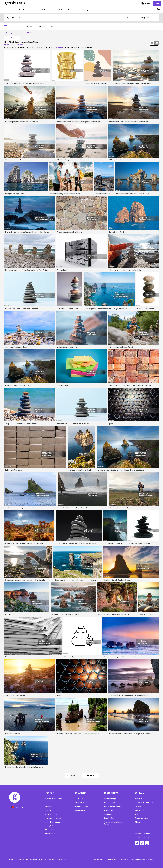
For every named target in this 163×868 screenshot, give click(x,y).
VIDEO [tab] (54, 26)
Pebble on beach (146, 614)
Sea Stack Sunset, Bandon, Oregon (117, 580)
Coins (55, 83)
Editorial (49, 806)
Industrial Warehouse (13, 470)
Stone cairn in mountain (104, 193)
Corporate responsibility (144, 802)
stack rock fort (12, 38)
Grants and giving (142, 818)
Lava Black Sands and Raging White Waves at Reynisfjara (81, 508)
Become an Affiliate (143, 834)
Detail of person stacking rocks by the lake (22, 122)
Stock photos (50, 830)
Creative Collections (53, 818)
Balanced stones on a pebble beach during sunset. (133, 83)
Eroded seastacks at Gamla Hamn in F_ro (133, 193)
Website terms (98, 859)
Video (48, 802)
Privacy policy (124, 859)
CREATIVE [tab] (28, 26)
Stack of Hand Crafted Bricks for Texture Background (130, 385)
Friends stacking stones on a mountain (65, 193)
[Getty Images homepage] (15, 3)
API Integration (110, 814)
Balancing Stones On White (140, 543)
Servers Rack (62, 270)
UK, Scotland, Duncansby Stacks (122, 160)
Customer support (142, 837)
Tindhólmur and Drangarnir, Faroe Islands (21, 508)
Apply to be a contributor (55, 826)
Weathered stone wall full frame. (70, 232)
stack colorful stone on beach (17, 347)
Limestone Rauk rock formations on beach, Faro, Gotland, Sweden (31, 270)
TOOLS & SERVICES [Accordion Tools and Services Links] (112, 793)
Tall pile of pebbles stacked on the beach (21, 424)
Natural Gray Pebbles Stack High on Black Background (78, 543)
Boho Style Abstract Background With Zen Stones (104, 83)
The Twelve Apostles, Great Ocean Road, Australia (129, 695)
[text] (69, 18)
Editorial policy (111, 859)
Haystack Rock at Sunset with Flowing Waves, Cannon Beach (133, 733)
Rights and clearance (112, 802)
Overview (79, 799)
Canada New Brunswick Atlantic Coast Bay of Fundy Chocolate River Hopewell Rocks (91, 733)
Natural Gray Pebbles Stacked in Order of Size (23, 309)
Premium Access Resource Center (114, 823)
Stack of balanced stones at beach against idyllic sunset (79, 122)
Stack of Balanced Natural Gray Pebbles (73, 424)
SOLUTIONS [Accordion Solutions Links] (80, 793)
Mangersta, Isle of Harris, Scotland (65, 614)
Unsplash (138, 826)
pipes (111, 424)
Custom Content (52, 814)
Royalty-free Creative (54, 799)
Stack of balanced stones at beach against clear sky (25, 160)
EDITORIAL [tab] (42, 26)
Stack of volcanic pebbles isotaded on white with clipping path (29, 83)
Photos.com (139, 830)
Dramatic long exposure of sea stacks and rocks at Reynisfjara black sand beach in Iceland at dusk (43, 232)
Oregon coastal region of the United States (120, 657)
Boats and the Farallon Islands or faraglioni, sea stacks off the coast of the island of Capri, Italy (41, 767)
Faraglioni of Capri (116, 232)
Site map (151, 859)
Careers (138, 806)
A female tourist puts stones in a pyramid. (126, 508)
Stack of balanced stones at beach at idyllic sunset (129, 122)
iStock (137, 822)
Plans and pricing (82, 802)
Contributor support (53, 822)
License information (138, 859)
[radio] (152, 43)
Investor (138, 814)
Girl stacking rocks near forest (121, 347)
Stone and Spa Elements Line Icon (77, 657)
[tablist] (40, 26)
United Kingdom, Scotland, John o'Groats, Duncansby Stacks (121, 470)
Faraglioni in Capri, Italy (14, 193)
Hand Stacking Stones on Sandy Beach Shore (74, 160)
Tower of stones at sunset (15, 695)
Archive (48, 810)
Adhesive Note (63, 385)
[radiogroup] (154, 43)
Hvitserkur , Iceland (13, 733)
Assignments (80, 810)
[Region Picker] (17, 807)
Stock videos (50, 834)
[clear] (128, 18)
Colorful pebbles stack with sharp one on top (75, 309)
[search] (9, 18)
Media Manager (110, 799)
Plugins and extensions (113, 806)
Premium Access (81, 806)
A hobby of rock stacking (67, 347)
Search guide (109, 818)
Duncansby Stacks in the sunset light (19, 385)
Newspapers (10, 657)
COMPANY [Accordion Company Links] (139, 793)
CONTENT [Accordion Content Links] (50, 793)
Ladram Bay (10, 614)
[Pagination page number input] (67, 776)
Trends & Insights (111, 810)
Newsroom (139, 810)
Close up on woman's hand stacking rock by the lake (25, 580)
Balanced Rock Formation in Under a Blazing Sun (24, 543)
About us (138, 799)
